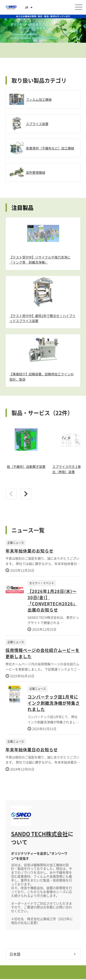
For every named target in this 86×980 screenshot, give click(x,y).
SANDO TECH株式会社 (39, 834)
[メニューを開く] (79, 7)
